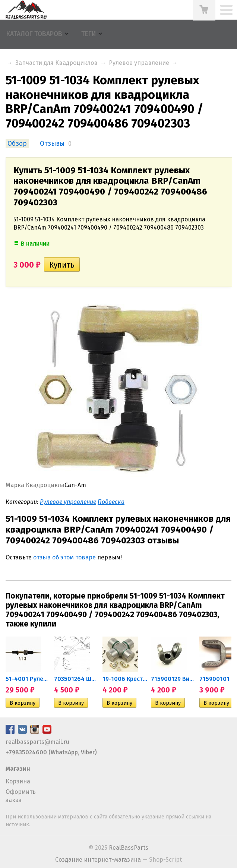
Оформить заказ (21, 796)
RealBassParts (129, 848)
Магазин (18, 769)
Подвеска (111, 502)
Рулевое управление (139, 63)
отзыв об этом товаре (64, 557)
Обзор (17, 144)
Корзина (18, 781)
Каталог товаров (34, 34)
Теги (89, 34)
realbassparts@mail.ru (37, 742)
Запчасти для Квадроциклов (56, 63)
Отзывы (52, 144)
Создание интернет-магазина (98, 860)
